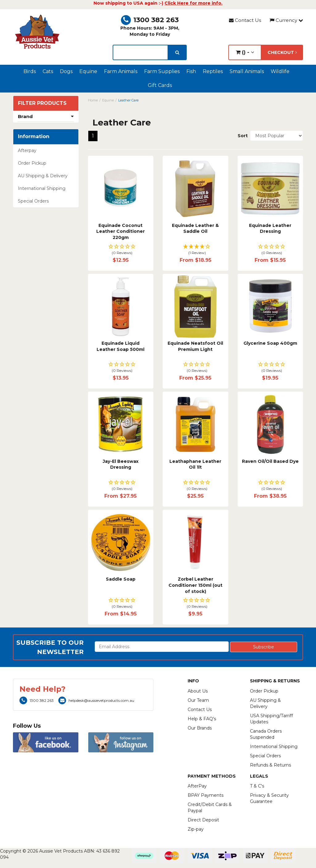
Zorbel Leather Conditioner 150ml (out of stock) (195, 585)
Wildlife (280, 71)
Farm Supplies (162, 71)
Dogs (66, 71)
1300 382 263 (150, 20)
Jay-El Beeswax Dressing (121, 464)
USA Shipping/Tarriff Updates (271, 719)
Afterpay (27, 150)
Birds (30, 71)
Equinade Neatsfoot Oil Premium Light (195, 346)
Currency (286, 20)
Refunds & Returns (270, 765)
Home (93, 100)
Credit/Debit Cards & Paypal (210, 808)
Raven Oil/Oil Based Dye (270, 461)
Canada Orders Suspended (266, 734)
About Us (198, 691)
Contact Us (245, 20)
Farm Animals (121, 71)
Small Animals (247, 71)
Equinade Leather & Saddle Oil (195, 228)
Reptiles (213, 71)
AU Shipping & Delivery (43, 176)
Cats (48, 71)
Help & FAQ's (202, 719)
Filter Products (42, 103)
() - (245, 52)
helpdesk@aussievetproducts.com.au (96, 700)
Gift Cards (160, 85)
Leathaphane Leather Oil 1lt (195, 464)
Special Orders (33, 201)
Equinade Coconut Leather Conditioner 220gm (121, 231)
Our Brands (200, 728)
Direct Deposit (203, 820)
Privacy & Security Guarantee (269, 798)
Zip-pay (196, 829)
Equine (88, 71)
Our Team (198, 700)
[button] (121, 250)
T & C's (257, 786)
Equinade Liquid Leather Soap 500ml (121, 346)
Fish (191, 71)
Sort (241, 136)
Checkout (282, 52)
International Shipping (42, 188)
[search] (177, 52)
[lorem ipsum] (140, 52)
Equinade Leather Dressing (270, 228)
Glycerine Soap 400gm (270, 343)
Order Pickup (32, 163)
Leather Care (128, 100)
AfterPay (197, 786)
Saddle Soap (121, 579)
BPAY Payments (206, 795)
